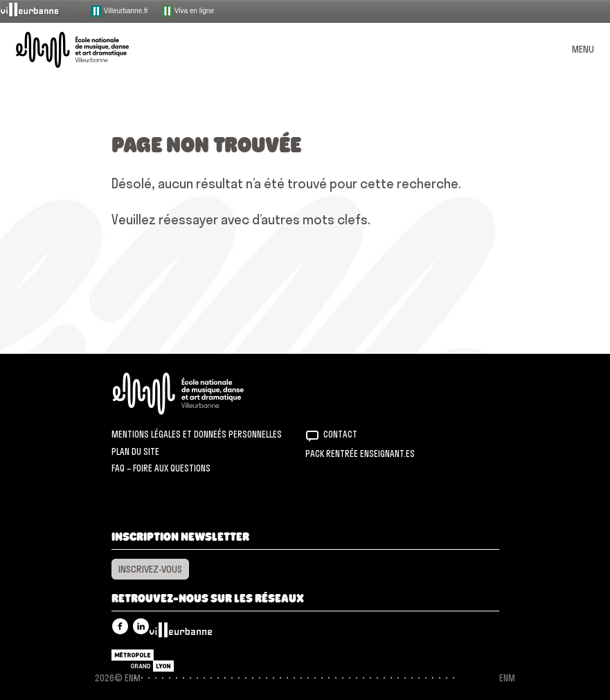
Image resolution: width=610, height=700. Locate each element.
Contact (340, 434)
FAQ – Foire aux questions (161, 468)
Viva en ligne (188, 11)
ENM (196, 394)
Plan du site (135, 451)
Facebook (120, 626)
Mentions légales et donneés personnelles (197, 434)
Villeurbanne (181, 634)
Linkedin (141, 626)
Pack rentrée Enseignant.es (360, 454)
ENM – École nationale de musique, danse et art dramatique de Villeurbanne (89, 50)
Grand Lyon (143, 661)
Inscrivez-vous (150, 569)
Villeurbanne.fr (119, 11)
